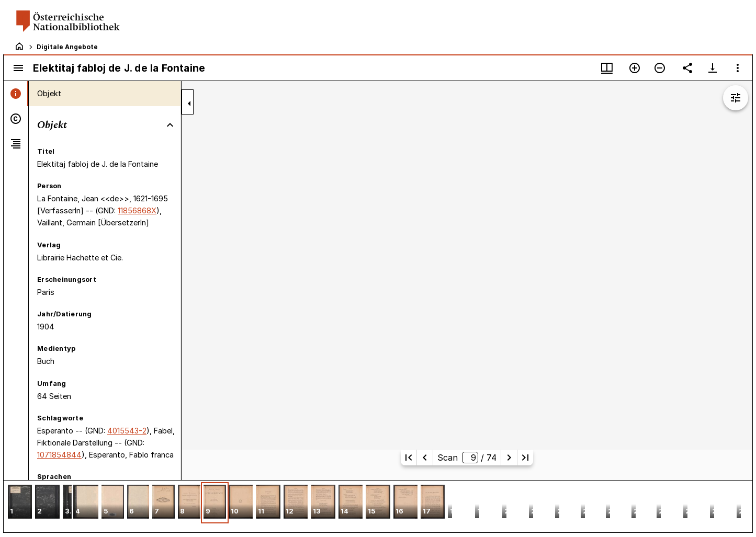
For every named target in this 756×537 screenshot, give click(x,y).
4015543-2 (127, 431)
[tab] (16, 94)
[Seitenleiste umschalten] (18, 68)
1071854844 (59, 455)
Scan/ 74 (467, 458)
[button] (20, 503)
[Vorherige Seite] (425, 458)
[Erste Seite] (409, 458)
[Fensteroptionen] (738, 68)
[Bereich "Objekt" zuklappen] (170, 125)
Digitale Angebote (67, 47)
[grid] (378, 506)
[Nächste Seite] (509, 458)
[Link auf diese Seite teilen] (687, 68)
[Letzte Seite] (525, 458)
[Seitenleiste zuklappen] (189, 104)
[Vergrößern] (635, 68)
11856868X (137, 210)
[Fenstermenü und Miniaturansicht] (607, 68)
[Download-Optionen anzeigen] (713, 68)
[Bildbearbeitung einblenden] (736, 98)
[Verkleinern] (660, 68)
